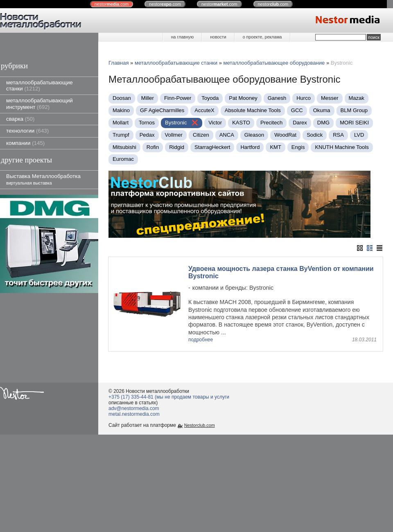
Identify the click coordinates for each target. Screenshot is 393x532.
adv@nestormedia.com (134, 408)
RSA (338, 135)
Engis (298, 147)
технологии (27, 131)
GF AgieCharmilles (162, 110)
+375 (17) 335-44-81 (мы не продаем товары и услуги (169, 397)
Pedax (147, 135)
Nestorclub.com (200, 425)
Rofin (153, 147)
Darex (300, 123)
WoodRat (285, 135)
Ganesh (277, 98)
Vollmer (174, 135)
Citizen (201, 135)
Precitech (271, 123)
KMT (275, 147)
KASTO (241, 123)
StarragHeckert (212, 147)
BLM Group (354, 110)
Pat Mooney (243, 98)
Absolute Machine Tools (253, 110)
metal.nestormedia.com (134, 414)
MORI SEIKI (354, 123)
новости (218, 37)
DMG (323, 123)
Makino (121, 110)
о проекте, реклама (262, 37)
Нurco (304, 98)
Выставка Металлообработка (43, 179)
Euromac (123, 159)
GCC (297, 110)
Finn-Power (178, 98)
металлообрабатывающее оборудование (274, 63)
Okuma (322, 110)
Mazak (357, 98)
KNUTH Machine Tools (342, 147)
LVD (359, 135)
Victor (215, 123)
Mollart (121, 123)
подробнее (201, 340)
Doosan (122, 98)
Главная (119, 63)
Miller (148, 98)
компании (25, 143)
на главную (182, 37)
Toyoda (210, 98)
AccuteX (204, 110)
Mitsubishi (124, 147)
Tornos (147, 123)
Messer (330, 98)
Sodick (315, 135)
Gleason (254, 135)
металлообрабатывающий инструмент (40, 104)
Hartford (250, 147)
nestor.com (112, 4)
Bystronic (177, 123)
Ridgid (177, 147)
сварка (20, 119)
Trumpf (121, 135)
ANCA (227, 135)
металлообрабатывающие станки (40, 86)
